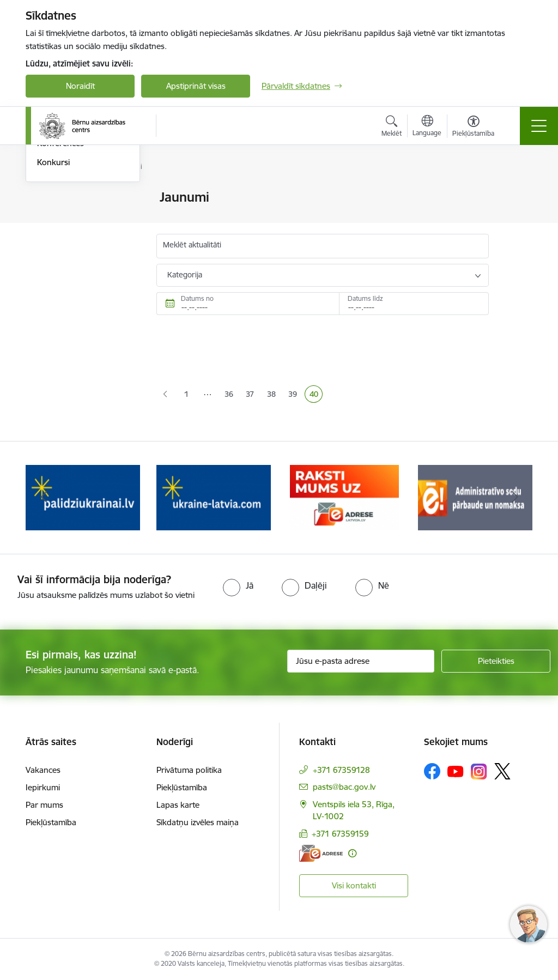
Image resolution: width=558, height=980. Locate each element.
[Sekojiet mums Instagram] (479, 772)
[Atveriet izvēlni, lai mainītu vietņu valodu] (427, 127)
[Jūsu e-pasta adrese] (361, 661)
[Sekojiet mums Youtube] (456, 771)
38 (274, 395)
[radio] (238, 585)
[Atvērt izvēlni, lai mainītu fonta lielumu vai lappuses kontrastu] (473, 128)
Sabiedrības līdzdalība (76, 255)
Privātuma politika (189, 770)
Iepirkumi (43, 787)
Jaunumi (53, 198)
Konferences (60, 274)
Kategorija (185, 275)
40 (316, 395)
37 (252, 395)
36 (231, 395)
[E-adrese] (321, 853)
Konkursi (53, 292)
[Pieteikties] (496, 661)
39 (295, 395)
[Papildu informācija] (352, 853)
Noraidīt (80, 86)
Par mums (44, 805)
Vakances (43, 770)
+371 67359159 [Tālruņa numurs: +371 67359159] (340, 834)
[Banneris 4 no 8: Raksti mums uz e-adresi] (344, 497)
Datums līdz (365, 298)
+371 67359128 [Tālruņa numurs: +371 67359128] (341, 770)
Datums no (197, 298)
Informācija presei (70, 217)
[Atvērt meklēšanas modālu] (392, 128)
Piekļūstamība (51, 822)
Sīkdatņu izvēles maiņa (198, 822)
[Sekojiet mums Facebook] (432, 771)
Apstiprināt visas (196, 86)
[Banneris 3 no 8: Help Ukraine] (214, 497)
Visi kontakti (354, 885)
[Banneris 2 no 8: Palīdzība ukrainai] (83, 497)
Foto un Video (63, 236)
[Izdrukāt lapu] (517, 193)
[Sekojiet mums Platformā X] (502, 771)
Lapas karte (178, 805)
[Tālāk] (514, 498)
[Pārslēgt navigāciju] (539, 126)
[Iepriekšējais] (44, 498)
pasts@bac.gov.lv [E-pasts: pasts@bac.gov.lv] (344, 787)
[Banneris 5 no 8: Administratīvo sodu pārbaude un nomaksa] (475, 497)
